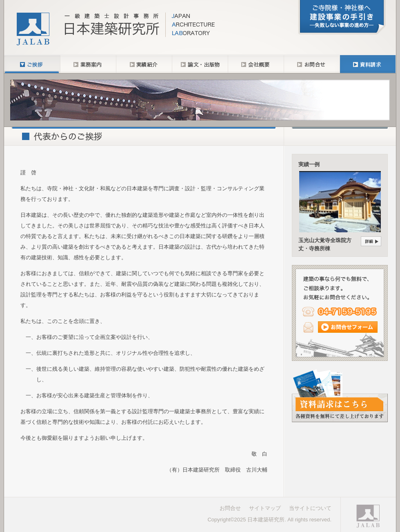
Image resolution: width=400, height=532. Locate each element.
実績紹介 (144, 64)
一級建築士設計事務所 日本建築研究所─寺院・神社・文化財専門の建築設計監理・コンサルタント (116, 29)
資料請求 (368, 64)
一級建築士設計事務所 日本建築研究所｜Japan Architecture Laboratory (367, 516)
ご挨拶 (32, 64)
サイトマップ (265, 508)
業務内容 (88, 64)
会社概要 (256, 64)
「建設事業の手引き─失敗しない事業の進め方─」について (342, 18)
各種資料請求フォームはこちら (340, 396)
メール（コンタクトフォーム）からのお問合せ (340, 327)
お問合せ (312, 64)
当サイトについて (310, 508)
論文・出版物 (200, 64)
